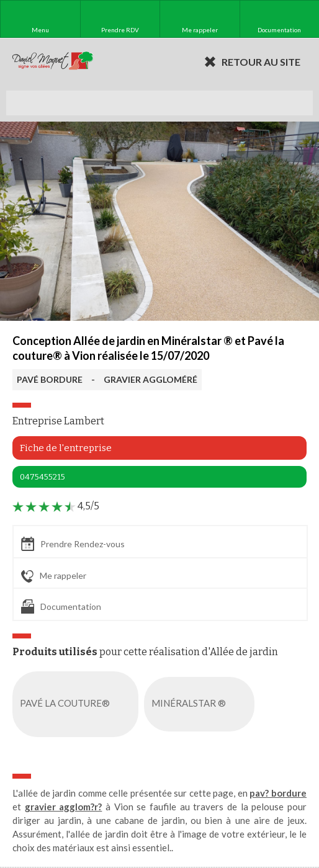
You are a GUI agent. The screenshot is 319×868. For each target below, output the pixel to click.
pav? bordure (278, 793)
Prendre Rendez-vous (73, 544)
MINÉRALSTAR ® (202, 704)
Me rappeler (54, 576)
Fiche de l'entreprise (66, 448)
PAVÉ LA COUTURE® (78, 704)
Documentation (61, 606)
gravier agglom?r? (64, 807)
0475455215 (43, 477)
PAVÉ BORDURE (50, 379)
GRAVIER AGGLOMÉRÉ (151, 379)
